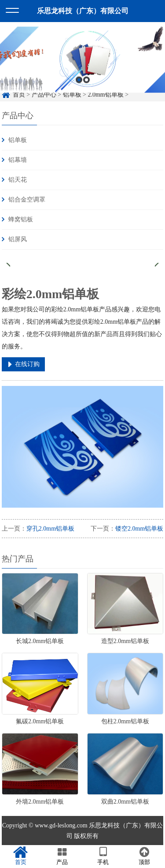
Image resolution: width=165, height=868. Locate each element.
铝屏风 (18, 239)
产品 (62, 856)
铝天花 (18, 180)
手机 (103, 856)
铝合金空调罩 (27, 200)
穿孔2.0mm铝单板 (50, 529)
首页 (21, 856)
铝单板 (18, 140)
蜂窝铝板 (21, 219)
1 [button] (79, 82)
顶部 (144, 856)
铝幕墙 (18, 160)
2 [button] (86, 82)
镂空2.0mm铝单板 (139, 529)
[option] (82, 63)
